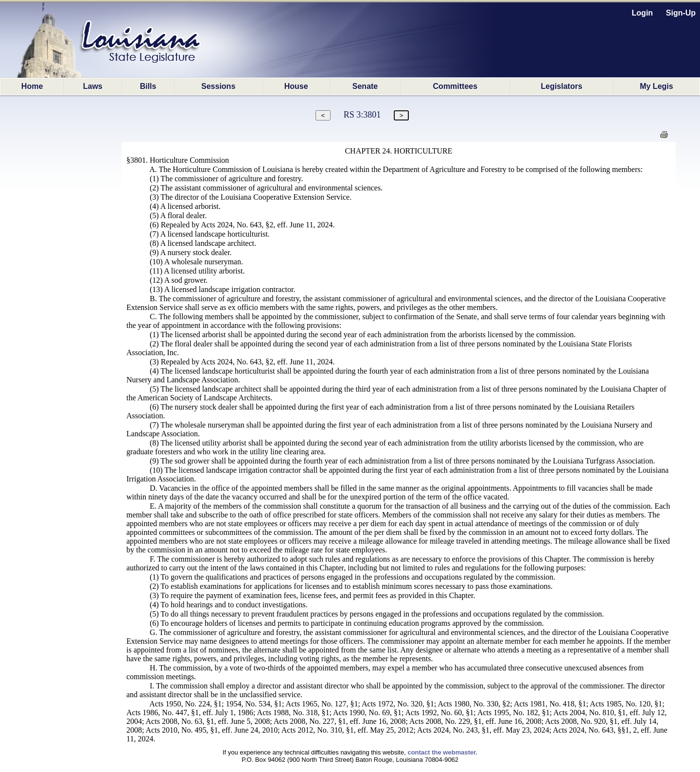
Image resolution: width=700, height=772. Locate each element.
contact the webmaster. (442, 752)
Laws (93, 86)
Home (32, 86)
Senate (365, 86)
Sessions (218, 86)
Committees (455, 86)
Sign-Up (681, 13)
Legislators (561, 86)
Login (643, 13)
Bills (148, 86)
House (296, 86)
